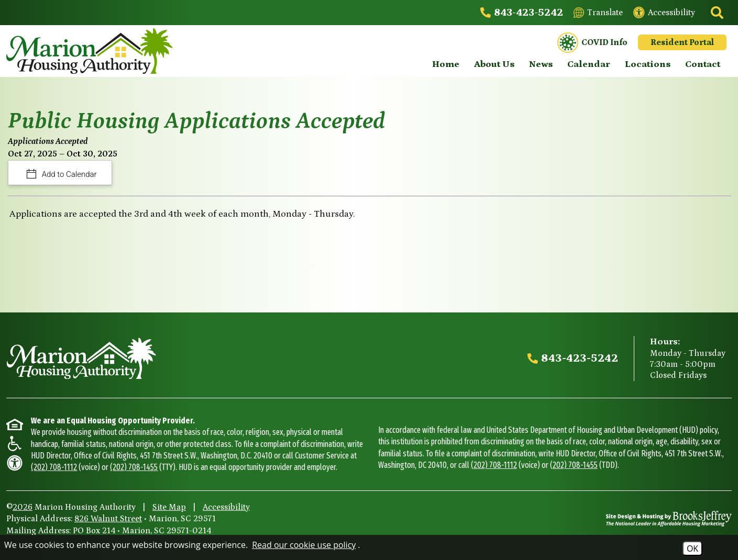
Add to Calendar (68, 174)
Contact (703, 64)
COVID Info (592, 43)
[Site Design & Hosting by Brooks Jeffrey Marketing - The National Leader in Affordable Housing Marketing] (669, 519)
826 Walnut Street (108, 519)
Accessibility (226, 507)
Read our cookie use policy (304, 545)
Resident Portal (682, 42)
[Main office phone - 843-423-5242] (522, 13)
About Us (494, 64)
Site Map (169, 507)
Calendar (589, 64)
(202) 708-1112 (54, 467)
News (541, 64)
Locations (648, 64)
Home (446, 64)
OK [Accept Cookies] (692, 548)
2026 (23, 507)
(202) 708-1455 (134, 467)
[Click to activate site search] (716, 13)
